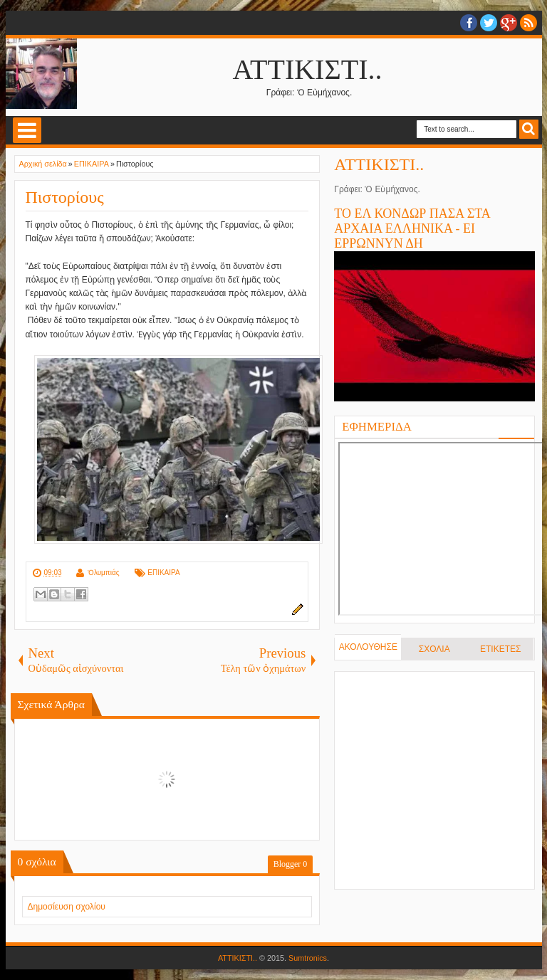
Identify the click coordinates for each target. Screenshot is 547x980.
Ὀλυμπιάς (104, 573)
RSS (528, 23)
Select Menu (27, 130)
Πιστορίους (65, 197)
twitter (489, 23)
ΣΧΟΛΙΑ (434, 649)
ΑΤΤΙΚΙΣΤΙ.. (308, 69)
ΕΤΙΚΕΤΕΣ (500, 649)
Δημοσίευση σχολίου (67, 907)
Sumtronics (308, 958)
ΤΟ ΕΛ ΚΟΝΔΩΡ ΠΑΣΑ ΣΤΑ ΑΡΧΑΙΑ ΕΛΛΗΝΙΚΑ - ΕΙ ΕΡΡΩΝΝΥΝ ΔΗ (412, 228)
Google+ (509, 23)
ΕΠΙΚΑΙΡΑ (163, 573)
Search (529, 129)
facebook (469, 23)
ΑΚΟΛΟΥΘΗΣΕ (368, 647)
